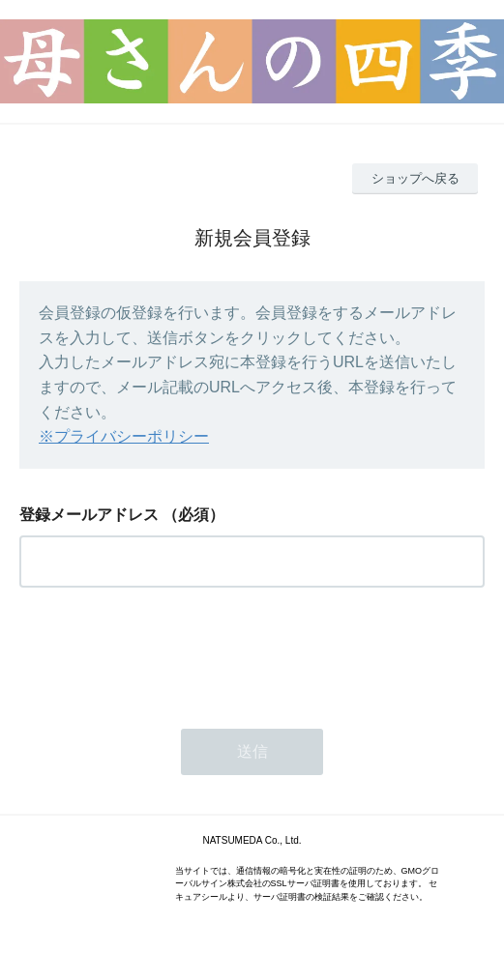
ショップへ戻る (415, 178)
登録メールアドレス (89, 515)
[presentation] (166, 652)
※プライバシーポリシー (124, 436)
